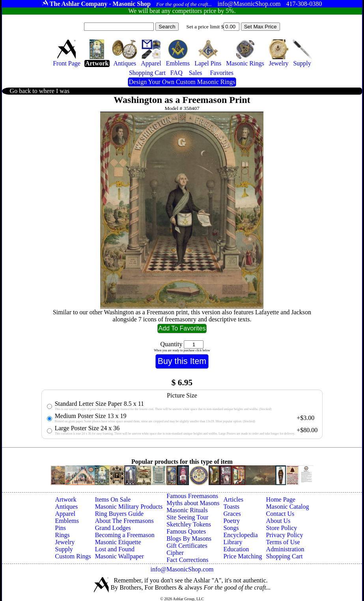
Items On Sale (113, 499)
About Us (278, 521)
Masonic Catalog (288, 507)
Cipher (175, 553)
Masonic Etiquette (118, 542)
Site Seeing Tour (187, 517)
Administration (285, 549)
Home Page (281, 499)
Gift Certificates (187, 546)
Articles (233, 499)
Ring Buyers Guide (119, 514)
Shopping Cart (285, 556)
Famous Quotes (186, 531)
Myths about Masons (193, 503)
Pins (60, 528)
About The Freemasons (124, 521)
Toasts (231, 507)
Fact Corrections (187, 560)
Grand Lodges (113, 528)
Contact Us (280, 514)
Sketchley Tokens (189, 524)
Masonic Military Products (129, 507)
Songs (231, 528)
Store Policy (282, 528)
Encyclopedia (240, 535)
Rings (62, 535)
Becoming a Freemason (125, 535)
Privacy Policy (285, 535)
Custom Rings (73, 556)
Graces (232, 514)
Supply (64, 549)
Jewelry (65, 542)
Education (236, 549)
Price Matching (243, 556)
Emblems (67, 521)
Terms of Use (283, 542)
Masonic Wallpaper (119, 556)
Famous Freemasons (192, 496)
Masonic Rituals (187, 510)
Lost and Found (115, 549)
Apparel (65, 514)
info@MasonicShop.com (182, 569)
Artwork (65, 499)
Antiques (66, 507)
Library (233, 542)
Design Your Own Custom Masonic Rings (182, 82)
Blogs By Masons (189, 538)
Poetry (231, 521)
